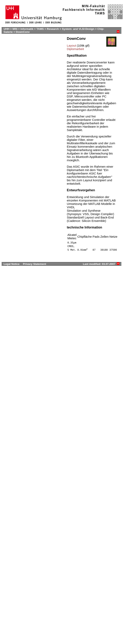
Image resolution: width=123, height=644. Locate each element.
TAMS (40, 29)
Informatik (27, 29)
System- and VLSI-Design (79, 29)
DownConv (23, 32)
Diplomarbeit (75, 49)
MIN (15, 29)
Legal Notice (12, 264)
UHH (7, 29)
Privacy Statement (35, 264)
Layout (71, 46)
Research (53, 29)
